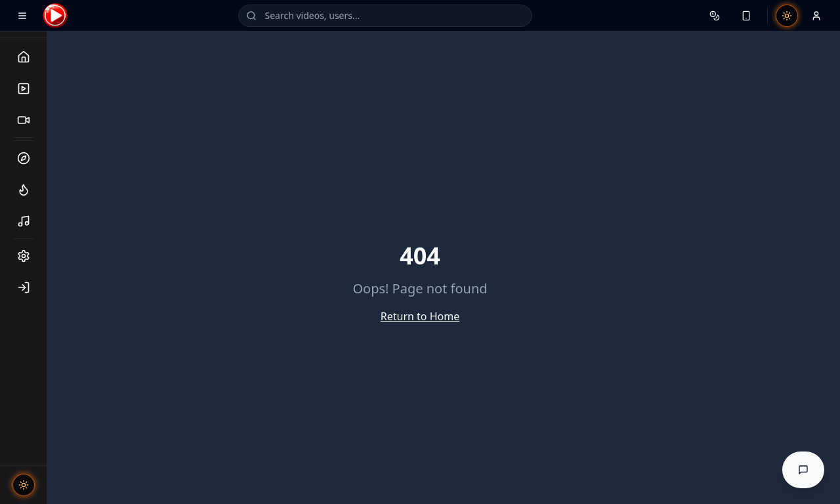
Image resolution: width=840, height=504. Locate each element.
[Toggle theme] (24, 485)
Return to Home (420, 316)
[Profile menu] (816, 16)
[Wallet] (715, 16)
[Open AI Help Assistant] (803, 470)
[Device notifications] (746, 16)
